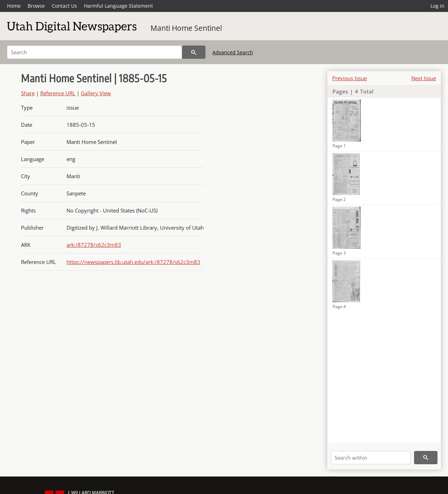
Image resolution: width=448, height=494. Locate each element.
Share (28, 93)
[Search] (94, 52)
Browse (36, 6)
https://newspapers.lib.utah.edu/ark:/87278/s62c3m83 (133, 262)
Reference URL (58, 93)
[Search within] (371, 458)
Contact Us (64, 6)
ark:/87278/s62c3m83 (94, 245)
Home (14, 6)
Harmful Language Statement (118, 6)
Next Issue (424, 78)
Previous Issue (349, 78)
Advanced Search (233, 52)
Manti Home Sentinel (186, 28)
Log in (437, 6)
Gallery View (96, 93)
